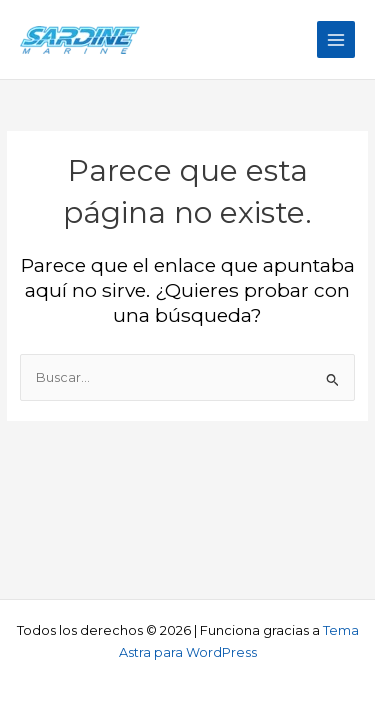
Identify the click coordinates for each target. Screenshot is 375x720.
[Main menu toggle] (336, 40)
